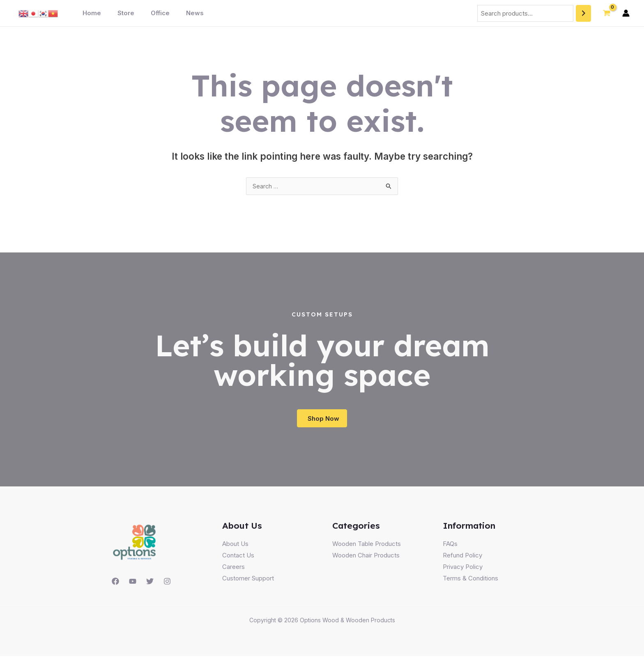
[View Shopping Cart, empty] (607, 13)
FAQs (450, 546)
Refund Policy (462, 557)
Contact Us (238, 557)
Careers (233, 569)
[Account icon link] (626, 13)
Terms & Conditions (470, 580)
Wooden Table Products (367, 546)
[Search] (583, 13)
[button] (322, 420)
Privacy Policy (463, 569)
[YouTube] (133, 583)
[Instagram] (167, 583)
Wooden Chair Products (366, 557)
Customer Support (248, 580)
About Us (235, 546)
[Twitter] (150, 583)
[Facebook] (115, 583)
